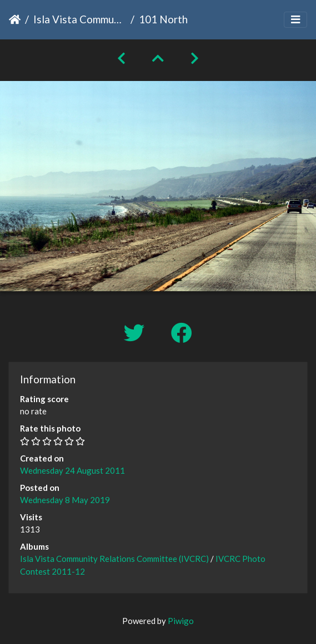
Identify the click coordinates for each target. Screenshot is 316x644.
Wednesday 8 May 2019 (65, 500)
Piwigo (181, 621)
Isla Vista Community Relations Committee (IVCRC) (80, 19)
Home (15, 19)
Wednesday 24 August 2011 (72, 470)
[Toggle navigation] (295, 20)
